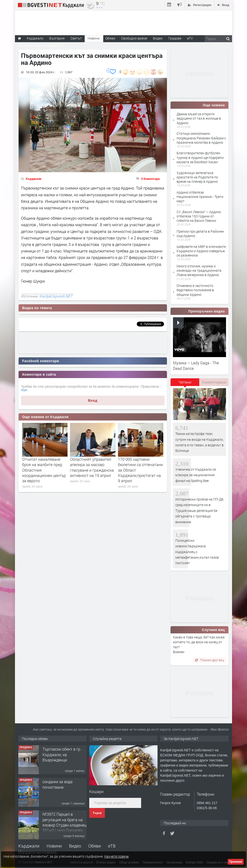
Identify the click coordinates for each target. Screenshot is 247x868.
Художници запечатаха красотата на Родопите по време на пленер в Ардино (197, 177)
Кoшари (96, 791)
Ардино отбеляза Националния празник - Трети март (200, 197)
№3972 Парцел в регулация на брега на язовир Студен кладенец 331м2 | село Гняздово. (64, 822)
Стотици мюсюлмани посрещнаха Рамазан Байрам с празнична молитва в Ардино (201, 138)
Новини (94, 38)
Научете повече (116, 856)
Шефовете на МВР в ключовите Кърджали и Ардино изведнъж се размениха (201, 251)
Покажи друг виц (209, 660)
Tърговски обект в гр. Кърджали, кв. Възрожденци (62, 754)
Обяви (95, 846)
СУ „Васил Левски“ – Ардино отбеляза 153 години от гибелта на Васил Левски (199, 216)
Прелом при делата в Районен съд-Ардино (200, 234)
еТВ (112, 846)
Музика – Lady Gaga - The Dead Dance (196, 365)
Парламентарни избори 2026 (41, 45)
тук (24, 390)
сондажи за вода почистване (58, 784)
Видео (75, 846)
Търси (97, 813)
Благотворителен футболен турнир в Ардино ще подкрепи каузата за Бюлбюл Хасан (200, 157)
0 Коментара (150, 179)
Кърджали (34, 179)
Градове (175, 38)
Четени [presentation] (185, 382)
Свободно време (134, 38)
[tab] (185, 384)
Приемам (236, 862)
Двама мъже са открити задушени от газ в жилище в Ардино (199, 118)
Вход (93, 400)
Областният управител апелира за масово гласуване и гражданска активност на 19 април (92, 467)
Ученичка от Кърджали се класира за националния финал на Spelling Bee (196, 475)
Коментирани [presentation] (214, 382)
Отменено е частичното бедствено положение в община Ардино (195, 290)
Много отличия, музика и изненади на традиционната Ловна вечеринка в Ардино (199, 270)
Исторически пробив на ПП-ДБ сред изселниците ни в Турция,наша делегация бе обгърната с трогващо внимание (199, 511)
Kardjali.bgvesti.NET (56, 296)
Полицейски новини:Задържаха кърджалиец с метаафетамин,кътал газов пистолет (197, 552)
